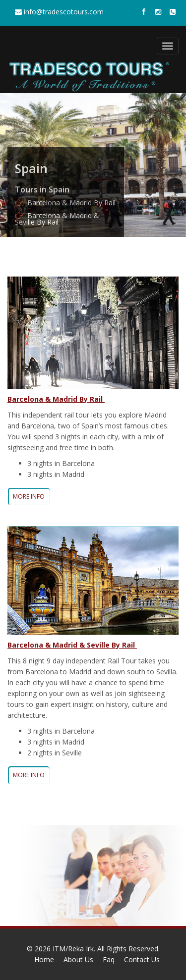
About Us (78, 959)
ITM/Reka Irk (73, 949)
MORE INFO (29, 496)
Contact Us (142, 959)
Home (44, 959)
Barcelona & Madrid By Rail (71, 203)
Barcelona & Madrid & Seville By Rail (57, 219)
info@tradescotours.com (59, 12)
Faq (109, 959)
